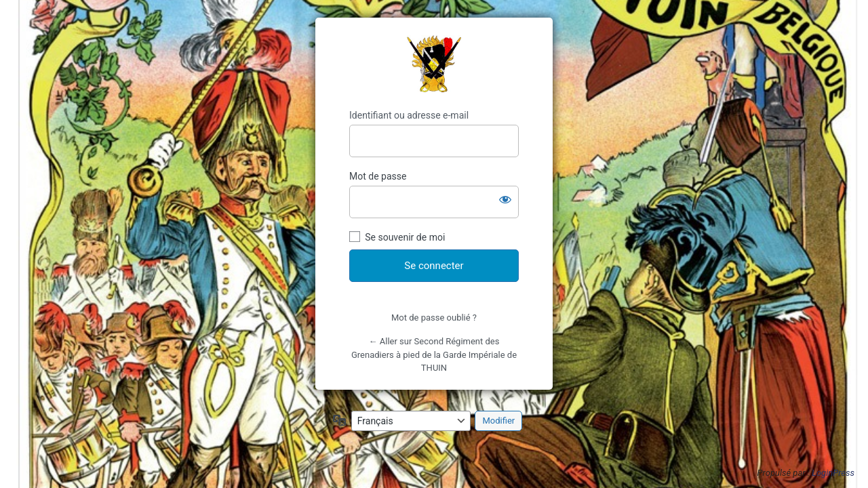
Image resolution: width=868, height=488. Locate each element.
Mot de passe (378, 176)
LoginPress (833, 473)
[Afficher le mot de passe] (505, 199)
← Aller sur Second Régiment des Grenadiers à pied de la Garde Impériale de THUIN (434, 354)
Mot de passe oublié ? (434, 318)
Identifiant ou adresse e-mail (409, 115)
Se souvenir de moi (405, 237)
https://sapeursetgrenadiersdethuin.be (434, 64)
